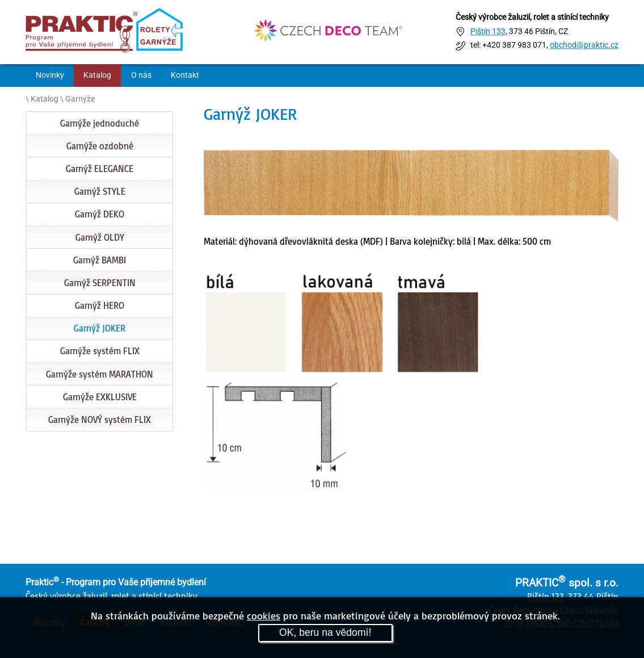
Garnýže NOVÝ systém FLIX (100, 420)
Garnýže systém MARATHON (100, 374)
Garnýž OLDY (100, 237)
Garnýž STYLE (100, 191)
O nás (141, 75)
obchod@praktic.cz (584, 46)
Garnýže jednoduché (100, 123)
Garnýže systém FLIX (100, 351)
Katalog (97, 75)
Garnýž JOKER (100, 328)
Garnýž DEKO (100, 214)
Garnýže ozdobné (100, 146)
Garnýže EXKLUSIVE (100, 397)
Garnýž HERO (100, 305)
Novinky (50, 75)
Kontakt (185, 75)
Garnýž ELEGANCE (100, 169)
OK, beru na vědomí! (325, 632)
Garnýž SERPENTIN (100, 283)
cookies (264, 615)
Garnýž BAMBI (100, 260)
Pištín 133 (488, 32)
